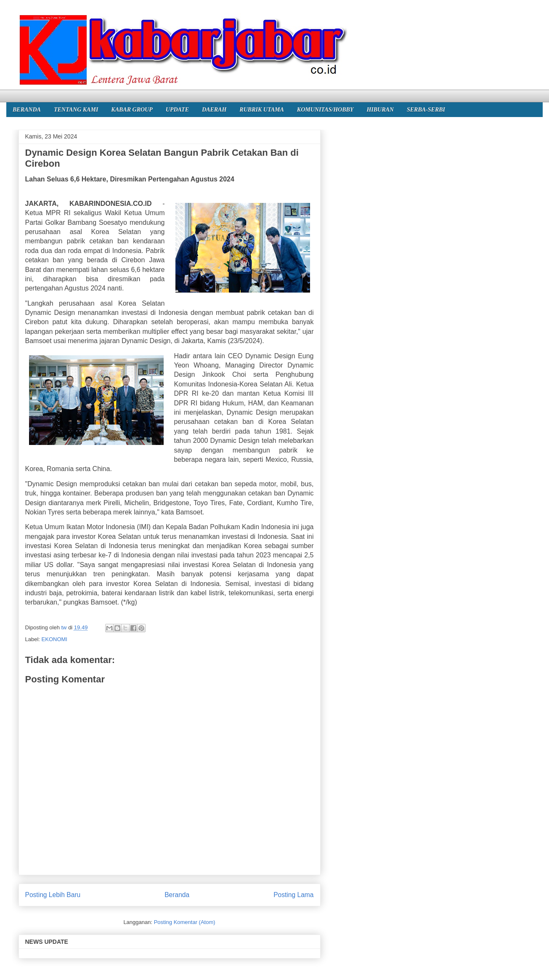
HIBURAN (380, 110)
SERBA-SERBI (426, 110)
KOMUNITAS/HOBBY (325, 110)
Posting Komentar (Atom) (185, 922)
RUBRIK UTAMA (261, 110)
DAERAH (214, 110)
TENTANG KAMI (76, 110)
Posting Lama (293, 895)
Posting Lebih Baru (53, 895)
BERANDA (27, 110)
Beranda (177, 895)
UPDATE (177, 110)
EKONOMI (54, 639)
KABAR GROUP (132, 110)
